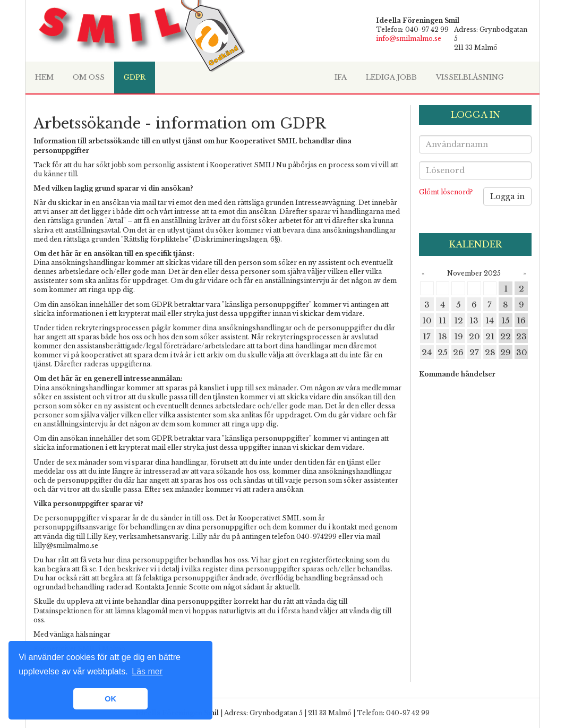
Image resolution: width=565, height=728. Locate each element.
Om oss (89, 77)
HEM (44, 77)
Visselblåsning (470, 77)
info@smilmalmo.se (409, 38)
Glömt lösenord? (446, 192)
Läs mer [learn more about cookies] (147, 671)
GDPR (135, 77)
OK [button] (110, 699)
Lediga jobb (391, 77)
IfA (341, 77)
